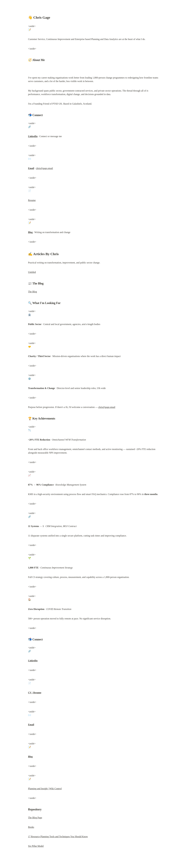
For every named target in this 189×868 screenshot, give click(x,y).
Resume (32, 200)
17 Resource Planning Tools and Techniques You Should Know (58, 837)
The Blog (32, 292)
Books (31, 827)
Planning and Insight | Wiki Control (45, 789)
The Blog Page (35, 818)
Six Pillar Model (36, 846)
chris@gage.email (44, 168)
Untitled (32, 272)
